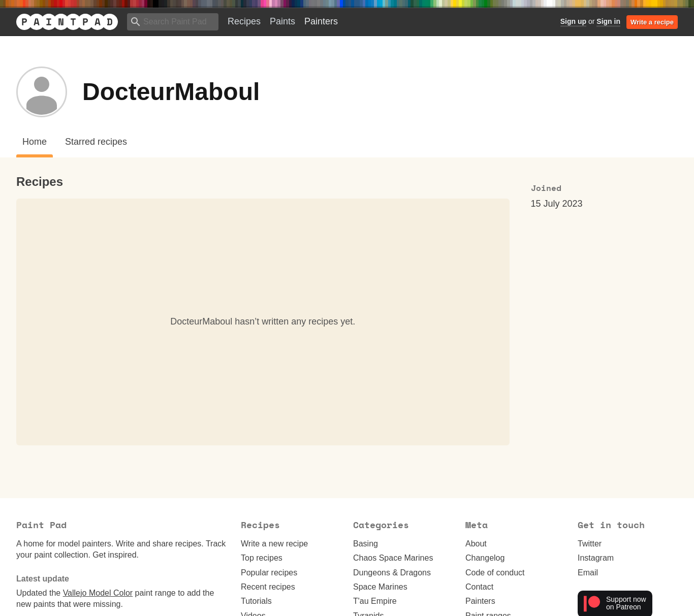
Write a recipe (652, 22)
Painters (321, 21)
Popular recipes (269, 573)
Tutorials (256, 601)
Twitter (590, 544)
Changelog (485, 558)
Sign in (608, 21)
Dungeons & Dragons (392, 573)
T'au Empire (375, 601)
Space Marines (380, 587)
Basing (366, 544)
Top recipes (262, 558)
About (476, 544)
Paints (282, 21)
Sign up (573, 21)
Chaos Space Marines (393, 558)
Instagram (596, 558)
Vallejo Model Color (98, 593)
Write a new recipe (274, 544)
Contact (479, 587)
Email (588, 573)
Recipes (244, 21)
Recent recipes (268, 587)
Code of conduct (495, 573)
